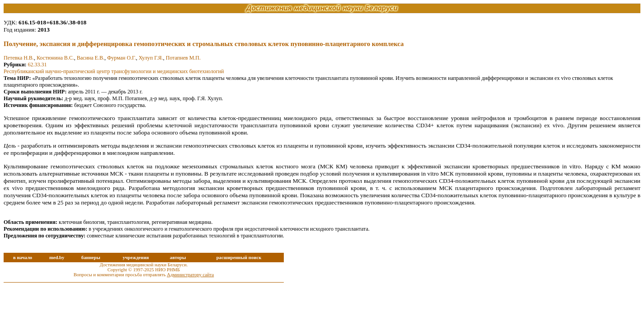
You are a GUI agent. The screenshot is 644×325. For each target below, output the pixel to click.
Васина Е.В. (91, 58)
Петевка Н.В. (19, 58)
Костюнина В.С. (55, 58)
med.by (57, 258)
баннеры (91, 258)
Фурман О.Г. (122, 58)
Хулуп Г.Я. (151, 58)
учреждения (136, 258)
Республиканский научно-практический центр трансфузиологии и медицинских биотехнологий (114, 71)
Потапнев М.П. (183, 58)
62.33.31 (38, 65)
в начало (23, 258)
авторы (178, 258)
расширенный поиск (239, 258)
